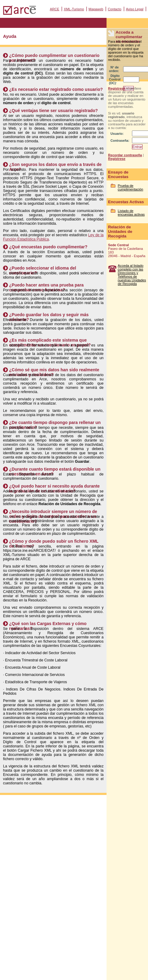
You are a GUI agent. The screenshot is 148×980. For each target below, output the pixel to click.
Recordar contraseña (125, 155)
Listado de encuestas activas (131, 213)
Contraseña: (120, 141)
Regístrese (117, 88)
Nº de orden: (114, 69)
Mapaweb (96, 9)
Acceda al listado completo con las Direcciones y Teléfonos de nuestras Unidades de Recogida (132, 275)
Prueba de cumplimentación (130, 187)
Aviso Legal (135, 9)
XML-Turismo (74, 9)
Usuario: (117, 134)
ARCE (55, 9)
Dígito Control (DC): (115, 79)
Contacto (115, 9)
